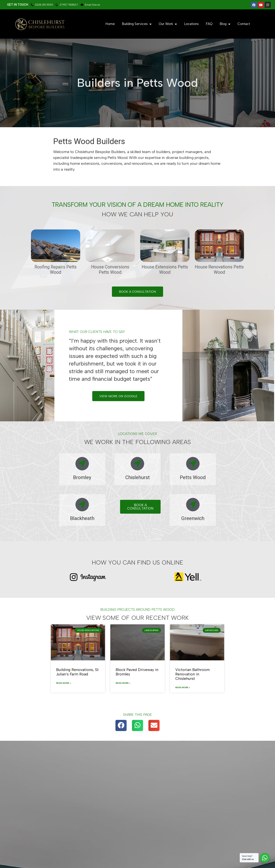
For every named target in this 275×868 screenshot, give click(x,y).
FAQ (209, 24)
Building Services (137, 24)
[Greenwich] (193, 505)
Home (110, 24)
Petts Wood (193, 478)
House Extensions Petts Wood (165, 270)
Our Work (168, 24)
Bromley (82, 478)
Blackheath (82, 519)
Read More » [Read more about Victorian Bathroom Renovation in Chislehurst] (183, 688)
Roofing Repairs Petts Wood (56, 270)
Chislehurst (137, 478)
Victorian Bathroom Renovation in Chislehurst (192, 675)
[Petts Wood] (193, 464)
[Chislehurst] (137, 464)
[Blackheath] (82, 505)
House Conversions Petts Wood (110, 270)
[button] (121, 726)
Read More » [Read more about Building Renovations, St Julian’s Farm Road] (63, 684)
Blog (225, 24)
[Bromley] (82, 464)
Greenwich (193, 519)
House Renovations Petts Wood (219, 270)
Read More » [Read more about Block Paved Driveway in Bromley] (123, 684)
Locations (191, 24)
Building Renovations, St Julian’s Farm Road (77, 672)
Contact (244, 24)
